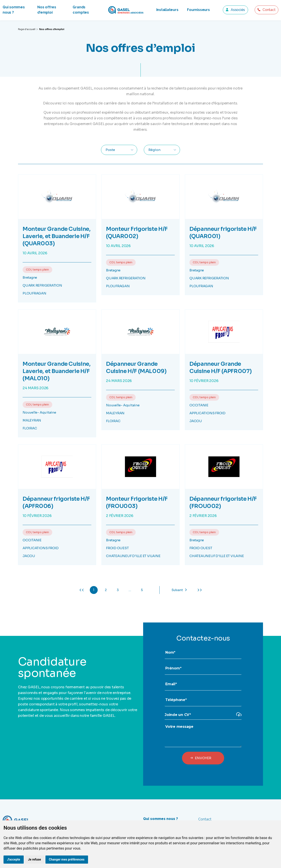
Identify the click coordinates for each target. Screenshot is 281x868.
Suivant (177, 590)
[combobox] (119, 150)
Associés (238, 10)
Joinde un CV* (178, 715)
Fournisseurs (198, 10)
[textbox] (112, 150)
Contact (269, 10)
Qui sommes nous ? (160, 819)
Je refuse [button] (35, 859)
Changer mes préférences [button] (67, 859)
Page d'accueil (27, 29)
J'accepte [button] (14, 859)
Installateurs (167, 10)
